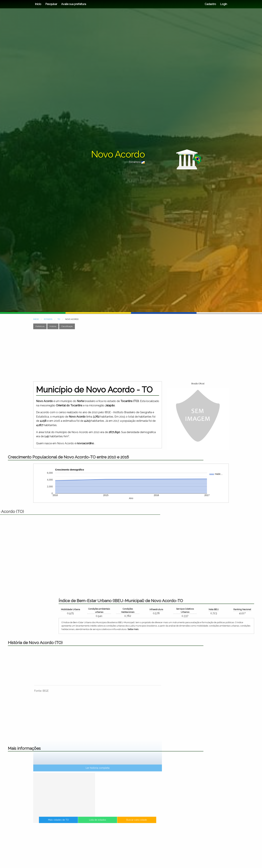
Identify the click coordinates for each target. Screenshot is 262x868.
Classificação (67, 326)
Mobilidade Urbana (242, 609)
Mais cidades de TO (84, 824)
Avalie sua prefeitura (74, 4)
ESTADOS (48, 319)
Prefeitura (40, 326)
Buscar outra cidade (111, 824)
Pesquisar (51, 4)
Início (38, 4)
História (53, 326)
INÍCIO (36, 319)
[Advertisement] (131, 355)
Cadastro (210, 4)
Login (223, 4)
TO (59, 319)
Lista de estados (97, 824)
